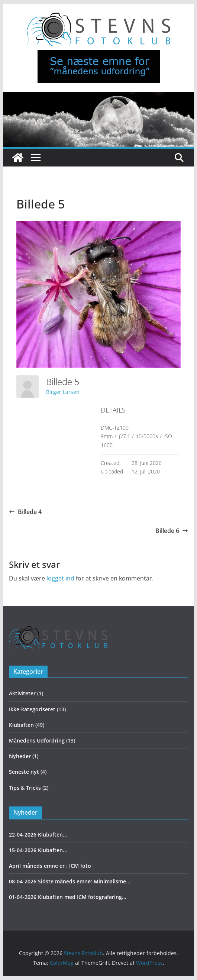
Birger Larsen (63, 392)
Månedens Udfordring (37, 740)
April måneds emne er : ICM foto (50, 866)
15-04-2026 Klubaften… (38, 850)
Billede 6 (172, 531)
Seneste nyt (24, 772)
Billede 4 (25, 512)
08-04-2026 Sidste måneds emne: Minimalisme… (70, 881)
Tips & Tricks (25, 788)
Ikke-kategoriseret (32, 709)
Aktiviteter (22, 693)
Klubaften (21, 725)
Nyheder (20, 756)
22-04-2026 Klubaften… (38, 835)
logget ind (60, 578)
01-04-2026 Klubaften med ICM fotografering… (67, 897)
